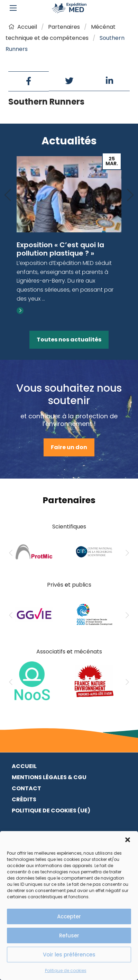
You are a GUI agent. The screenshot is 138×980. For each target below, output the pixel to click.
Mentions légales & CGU (49, 777)
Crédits (24, 799)
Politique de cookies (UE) (51, 810)
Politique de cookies (66, 970)
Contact (26, 788)
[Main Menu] (13, 8)
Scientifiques (69, 527)
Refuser (69, 936)
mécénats (88, 652)
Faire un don (69, 447)
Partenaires (64, 27)
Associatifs (51, 652)
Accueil (23, 27)
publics (82, 585)
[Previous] (8, 195)
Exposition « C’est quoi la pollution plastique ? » (60, 249)
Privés (55, 585)
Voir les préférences (69, 955)
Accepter (69, 916)
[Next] (130, 195)
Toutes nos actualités (69, 340)
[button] (128, 840)
